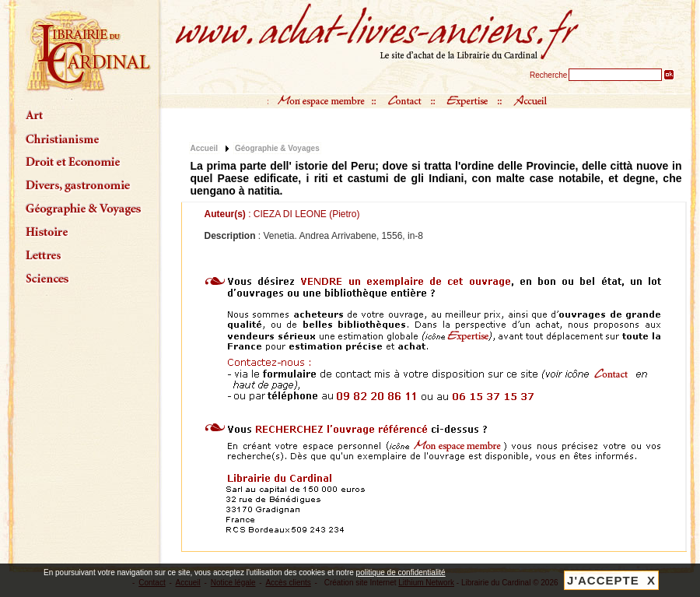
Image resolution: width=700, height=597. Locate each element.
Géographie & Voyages (277, 148)
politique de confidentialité (401, 572)
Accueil (205, 148)
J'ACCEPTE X (611, 580)
